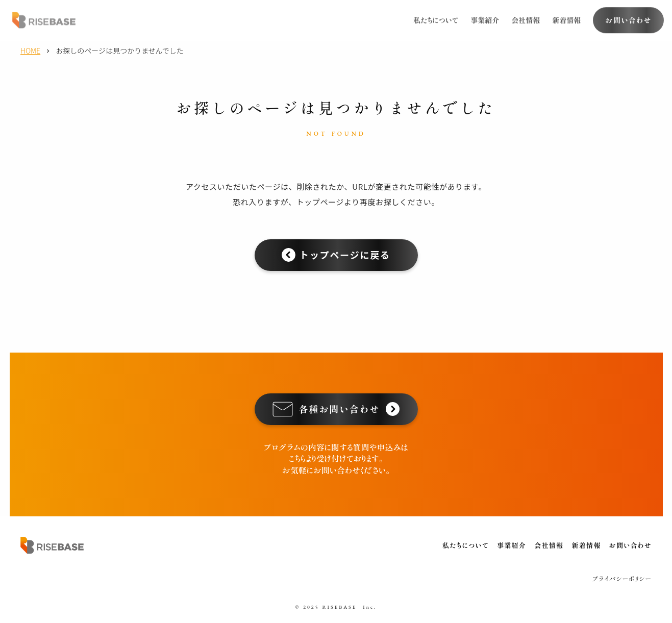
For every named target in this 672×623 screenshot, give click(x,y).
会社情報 (526, 19)
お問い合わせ (630, 545)
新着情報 (566, 19)
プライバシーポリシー (622, 579)
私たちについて (436, 19)
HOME (30, 51)
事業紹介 (485, 19)
